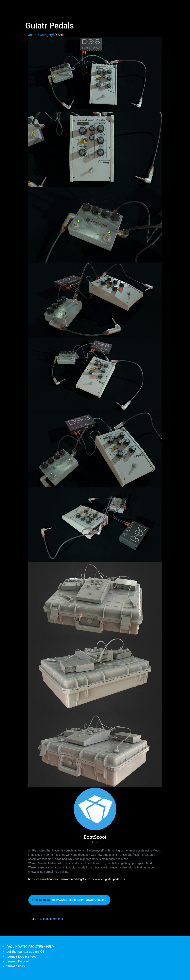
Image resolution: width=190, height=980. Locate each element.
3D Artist (59, 35)
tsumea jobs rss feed (22, 956)
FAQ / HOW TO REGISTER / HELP (30, 947)
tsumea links (16, 966)
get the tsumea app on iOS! (26, 952)
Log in (35, 919)
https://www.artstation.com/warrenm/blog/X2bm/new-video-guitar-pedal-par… (78, 879)
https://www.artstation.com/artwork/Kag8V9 (78, 900)
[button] (95, 75)
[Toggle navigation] (28, 6)
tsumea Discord (18, 961)
